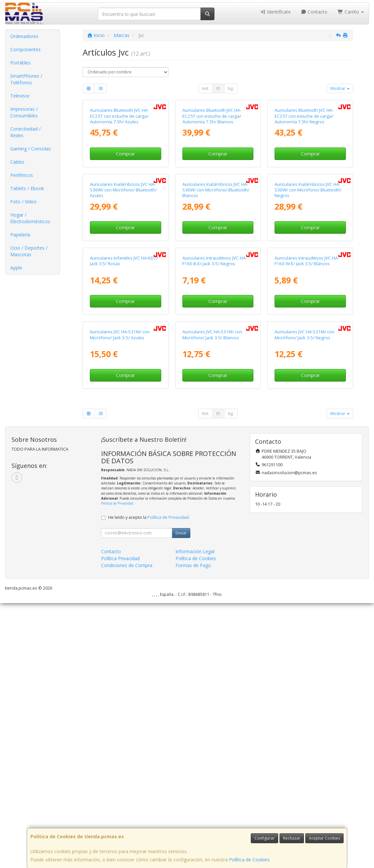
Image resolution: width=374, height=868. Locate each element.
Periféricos (22, 175)
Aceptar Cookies (324, 838)
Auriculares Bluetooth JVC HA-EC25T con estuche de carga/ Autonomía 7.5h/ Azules (119, 182)
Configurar (264, 838)
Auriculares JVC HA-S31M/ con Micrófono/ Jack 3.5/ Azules (120, 600)
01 (218, 88)
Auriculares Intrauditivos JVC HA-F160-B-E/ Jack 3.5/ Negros (215, 459)
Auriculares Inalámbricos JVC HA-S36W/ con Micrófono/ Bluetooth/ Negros (308, 322)
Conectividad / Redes (25, 132)
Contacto (314, 12)
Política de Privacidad (117, 768)
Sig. (231, 88)
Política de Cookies (249, 860)
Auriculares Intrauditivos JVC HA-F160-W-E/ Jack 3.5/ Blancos (307, 459)
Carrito (351, 12)
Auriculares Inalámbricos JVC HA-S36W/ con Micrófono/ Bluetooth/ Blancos (216, 322)
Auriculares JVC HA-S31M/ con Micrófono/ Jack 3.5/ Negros (304, 600)
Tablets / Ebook (27, 188)
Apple (16, 268)
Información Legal (195, 816)
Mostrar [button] (340, 88)
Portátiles (20, 63)
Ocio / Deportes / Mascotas (29, 251)
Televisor (20, 96)
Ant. (206, 88)
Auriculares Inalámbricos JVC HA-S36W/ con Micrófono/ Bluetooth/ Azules (123, 322)
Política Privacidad (120, 823)
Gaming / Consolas (31, 149)
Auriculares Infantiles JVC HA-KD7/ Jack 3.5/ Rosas (124, 459)
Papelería (20, 235)
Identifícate (275, 12)
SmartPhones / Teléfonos (26, 79)
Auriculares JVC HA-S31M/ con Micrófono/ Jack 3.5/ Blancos (212, 600)
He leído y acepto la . (149, 782)
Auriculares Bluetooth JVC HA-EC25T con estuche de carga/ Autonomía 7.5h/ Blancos (212, 182)
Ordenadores (24, 36)
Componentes (25, 49)
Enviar (181, 798)
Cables (17, 162)
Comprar (125, 220)
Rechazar (292, 838)
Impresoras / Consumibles (24, 112)
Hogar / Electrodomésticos (30, 218)
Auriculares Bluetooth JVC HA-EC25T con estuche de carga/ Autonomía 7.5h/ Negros (304, 182)
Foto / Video (23, 202)
